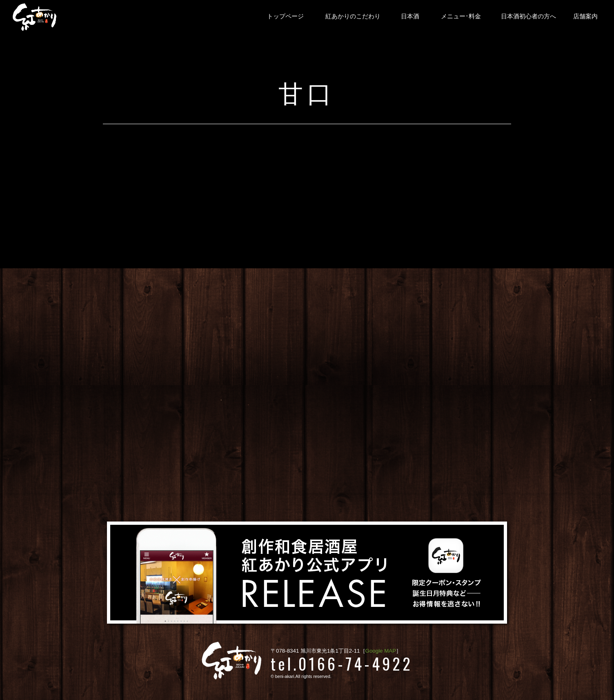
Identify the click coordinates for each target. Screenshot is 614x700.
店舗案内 (585, 16)
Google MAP (381, 651)
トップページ (285, 16)
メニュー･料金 (461, 16)
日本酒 (410, 16)
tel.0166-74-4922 (342, 663)
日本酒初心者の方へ (528, 16)
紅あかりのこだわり (353, 16)
